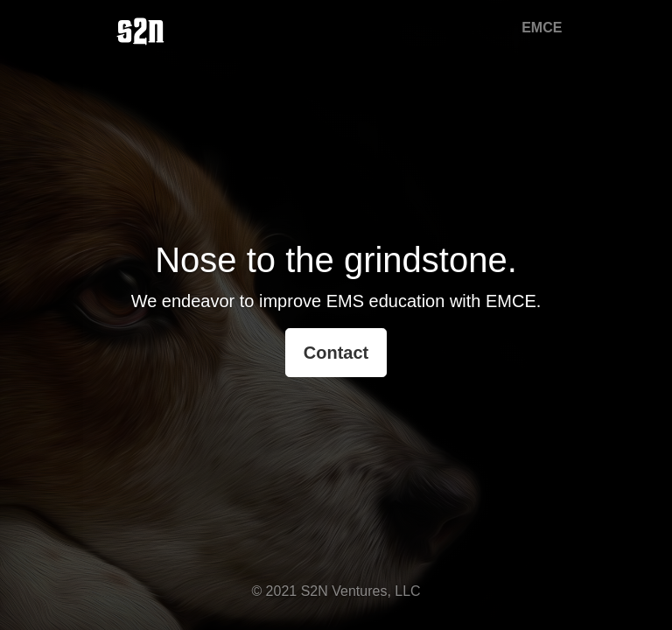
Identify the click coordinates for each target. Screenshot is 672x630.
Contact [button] (336, 353)
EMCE (542, 28)
